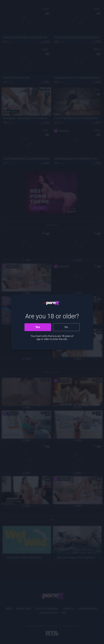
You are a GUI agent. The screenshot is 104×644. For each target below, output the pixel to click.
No (66, 327)
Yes (38, 327)
